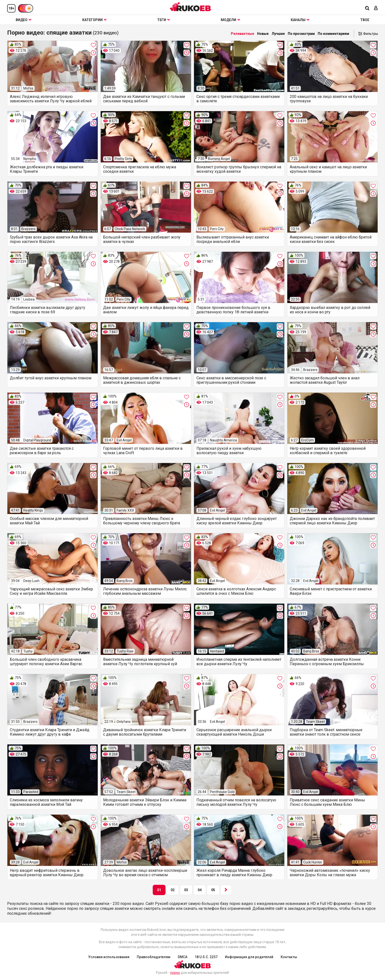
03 (186, 890)
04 (200, 890)
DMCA (183, 957)
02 (173, 890)
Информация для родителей (249, 957)
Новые (263, 34)
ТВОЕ (365, 20)
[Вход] (376, 8)
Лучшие (278, 34)
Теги (164, 20)
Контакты (289, 957)
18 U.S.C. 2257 (206, 957)
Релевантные (242, 34)
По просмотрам (301, 34)
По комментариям (333, 34)
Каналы (300, 20)
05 (213, 890)
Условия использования (109, 957)
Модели (230, 20)
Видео (24, 20)
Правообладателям (154, 957)
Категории (94, 20)
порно (175, 973)
